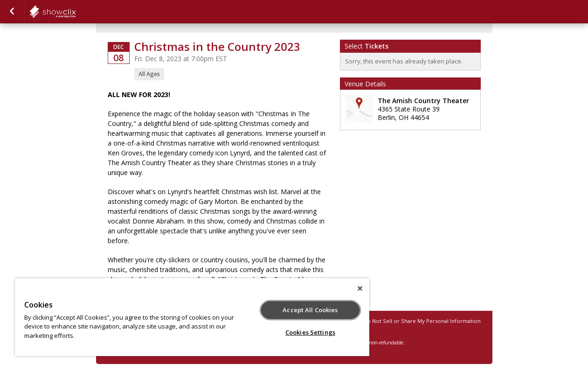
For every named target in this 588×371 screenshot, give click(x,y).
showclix (76, 12)
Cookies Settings (310, 332)
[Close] (360, 288)
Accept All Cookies (310, 310)
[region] (192, 317)
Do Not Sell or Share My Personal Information (422, 321)
